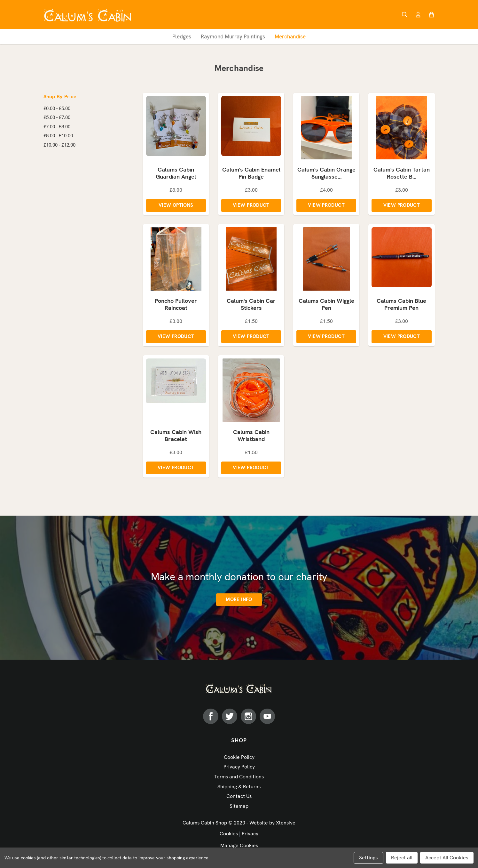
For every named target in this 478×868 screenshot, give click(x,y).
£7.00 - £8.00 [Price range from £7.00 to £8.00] (57, 127)
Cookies (229, 835)
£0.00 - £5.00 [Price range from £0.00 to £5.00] (57, 108)
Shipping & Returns (239, 788)
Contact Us (239, 798)
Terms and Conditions (239, 779)
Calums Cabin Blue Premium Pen (401, 306)
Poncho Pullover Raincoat (176, 306)
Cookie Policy (239, 759)
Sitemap (239, 808)
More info (239, 601)
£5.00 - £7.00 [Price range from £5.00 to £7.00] (57, 117)
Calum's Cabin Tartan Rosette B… (402, 174)
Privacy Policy (239, 769)
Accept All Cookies (447, 858)
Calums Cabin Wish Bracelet (176, 437)
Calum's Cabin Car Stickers (251, 306)
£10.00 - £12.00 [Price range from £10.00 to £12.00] (59, 145)
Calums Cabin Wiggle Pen (326, 306)
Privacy (250, 835)
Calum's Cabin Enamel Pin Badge (251, 174)
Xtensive (286, 824)
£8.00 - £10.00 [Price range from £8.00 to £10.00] (58, 136)
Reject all (402, 858)
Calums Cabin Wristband (251, 437)
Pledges (182, 36)
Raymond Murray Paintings (233, 36)
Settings (368, 858)
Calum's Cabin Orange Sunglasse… (326, 174)
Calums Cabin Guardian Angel (176, 174)
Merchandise (290, 36)
